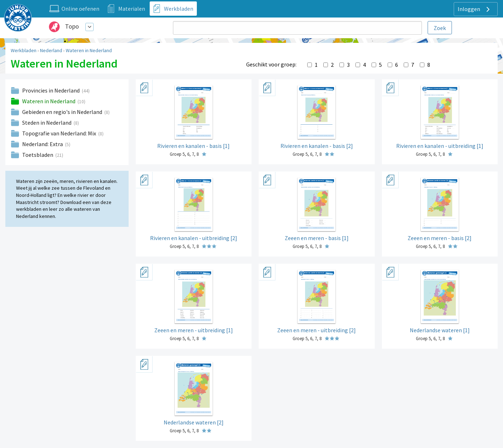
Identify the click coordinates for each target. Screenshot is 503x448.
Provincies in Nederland (51, 90)
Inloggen (475, 9)
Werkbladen (24, 50)
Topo (72, 26)
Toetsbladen (38, 155)
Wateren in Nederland (89, 50)
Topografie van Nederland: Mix (60, 133)
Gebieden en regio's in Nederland (63, 112)
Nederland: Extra (43, 144)
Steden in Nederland (47, 123)
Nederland (51, 50)
